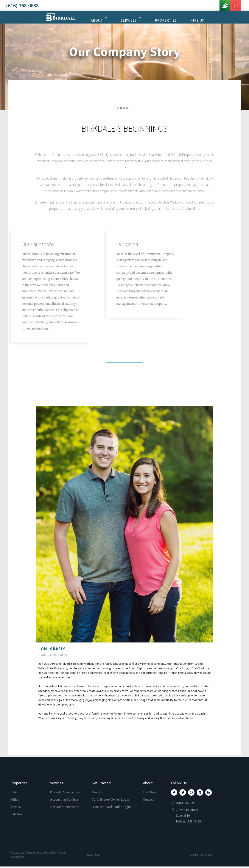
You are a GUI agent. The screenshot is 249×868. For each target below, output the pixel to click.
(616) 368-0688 (22, 6)
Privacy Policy (93, 856)
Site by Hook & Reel (201, 856)
